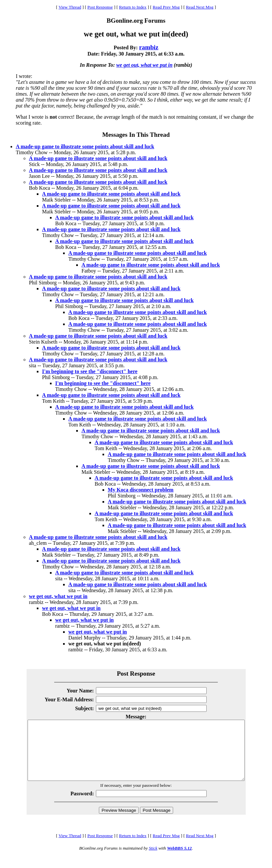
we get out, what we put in (144, 65)
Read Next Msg (200, 7)
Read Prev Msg (166, 7)
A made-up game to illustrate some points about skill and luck (85, 146)
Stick (153, 860)
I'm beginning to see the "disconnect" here (90, 371)
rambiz (149, 47)
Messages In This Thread (136, 135)
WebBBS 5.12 (179, 860)
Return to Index (133, 7)
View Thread (70, 7)
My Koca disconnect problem (141, 490)
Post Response (100, 7)
